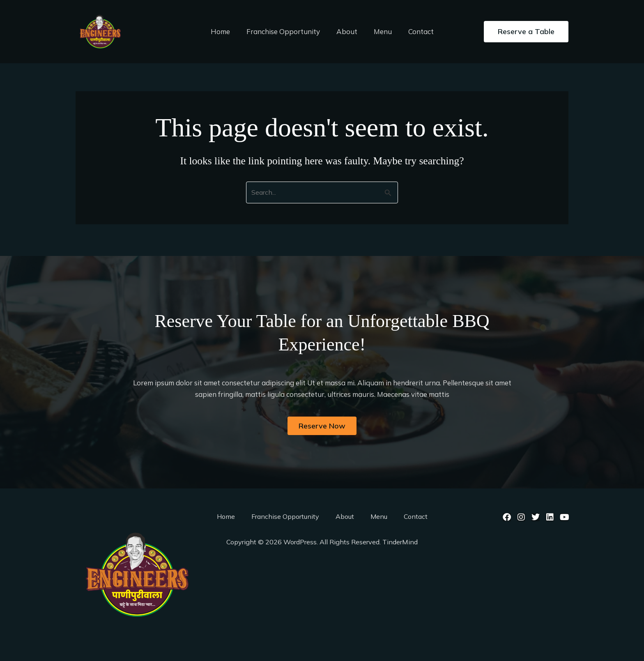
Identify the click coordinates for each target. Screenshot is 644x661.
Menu (380, 31)
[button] (526, 32)
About (347, 31)
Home (225, 31)
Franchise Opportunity (286, 31)
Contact (416, 31)
